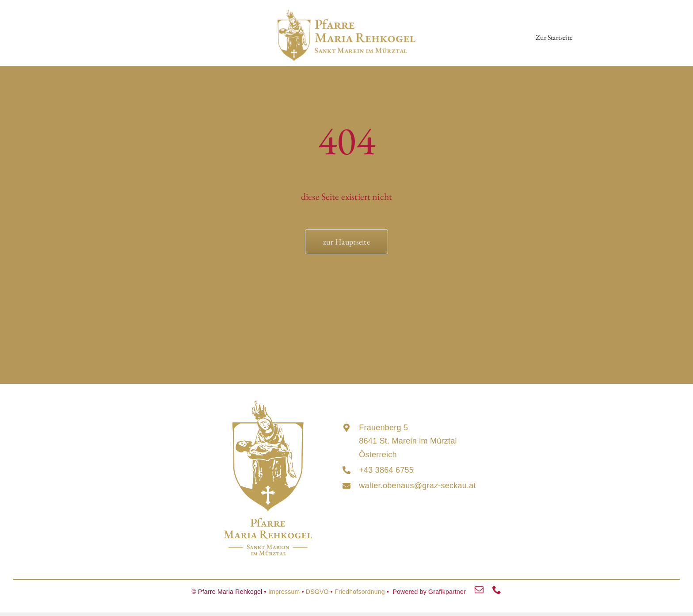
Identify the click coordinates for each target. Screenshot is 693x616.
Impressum (284, 592)
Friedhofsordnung (360, 592)
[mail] (479, 590)
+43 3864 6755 (386, 470)
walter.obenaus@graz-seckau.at (417, 486)
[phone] (497, 590)
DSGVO (317, 592)
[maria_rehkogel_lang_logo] (346, 14)
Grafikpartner (447, 592)
